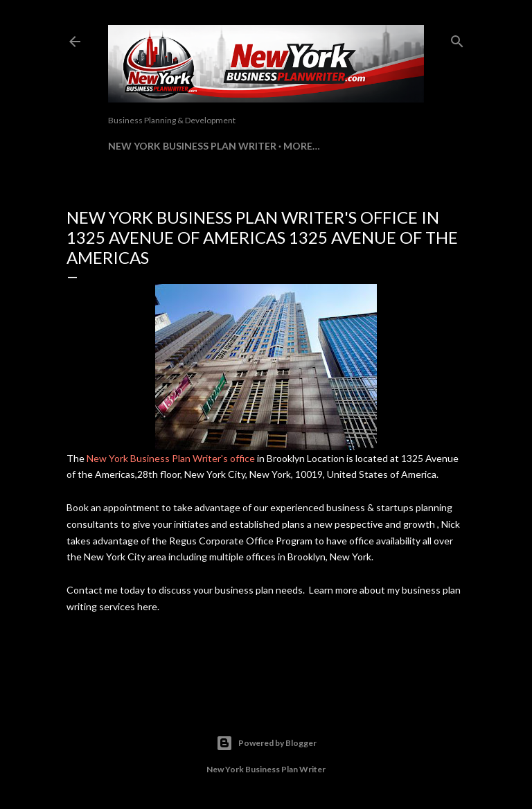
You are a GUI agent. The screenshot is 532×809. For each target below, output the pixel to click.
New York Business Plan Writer (192, 146)
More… (302, 146)
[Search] (457, 38)
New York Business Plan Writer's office (171, 458)
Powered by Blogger (266, 743)
